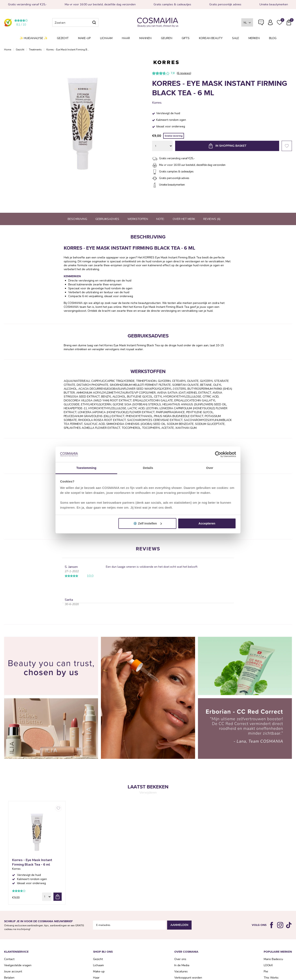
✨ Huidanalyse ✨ (34, 38)
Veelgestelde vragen (261, 23)
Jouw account (13, 971)
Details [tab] (148, 468)
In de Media (182, 965)
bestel (58, 897)
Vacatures (181, 971)
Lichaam (106, 38)
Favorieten (287, 146)
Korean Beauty (211, 38)
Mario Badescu (273, 959)
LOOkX (268, 965)
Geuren (167, 38)
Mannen (145, 38)
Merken (254, 38)
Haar (126, 38)
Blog (273, 38)
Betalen (9, 978)
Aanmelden (179, 925)
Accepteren (207, 523)
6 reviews (184, 73)
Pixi (266, 971)
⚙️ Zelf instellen (147, 523)
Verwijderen (148, 793)
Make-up (84, 38)
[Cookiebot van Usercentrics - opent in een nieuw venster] (218, 454)
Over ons (180, 959)
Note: (160, 219)
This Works (271, 978)
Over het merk (184, 219)
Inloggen (270, 22)
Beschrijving (77, 219)
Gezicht (63, 38)
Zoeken (94, 22)
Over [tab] (210, 468)
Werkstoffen (138, 219)
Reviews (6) (212, 219)
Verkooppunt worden (188, 978)
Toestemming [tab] (86, 468)
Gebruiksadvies (107, 219)
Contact (9, 959)
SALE (236, 38)
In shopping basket (231, 146)
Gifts (186, 38)
